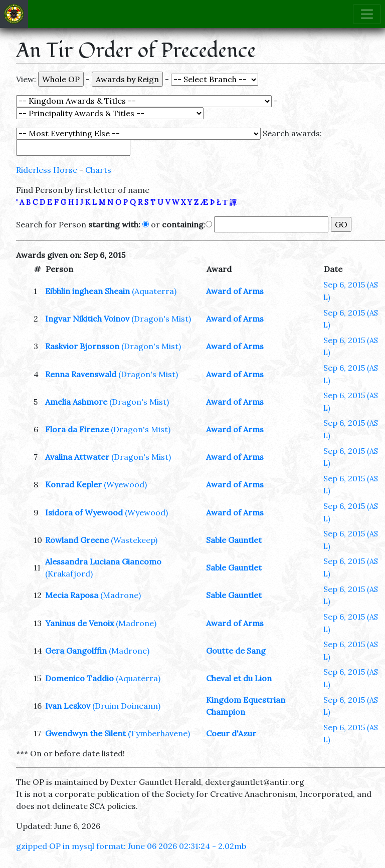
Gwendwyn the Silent (85, 733)
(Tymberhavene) (159, 733)
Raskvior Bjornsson (82, 346)
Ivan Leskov (68, 706)
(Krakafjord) (69, 573)
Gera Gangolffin (76, 651)
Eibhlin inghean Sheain (87, 291)
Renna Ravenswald (81, 374)
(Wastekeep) (134, 540)
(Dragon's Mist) (161, 319)
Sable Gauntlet (234, 540)
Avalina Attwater (77, 457)
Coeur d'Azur (231, 733)
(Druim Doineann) (126, 706)
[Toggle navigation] (367, 14)
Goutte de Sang (236, 651)
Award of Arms (235, 291)
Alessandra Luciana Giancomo (103, 561)
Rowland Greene (77, 540)
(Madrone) (121, 595)
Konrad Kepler (73, 484)
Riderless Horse (47, 170)
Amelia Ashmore (76, 402)
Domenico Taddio (79, 678)
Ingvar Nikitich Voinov (87, 319)
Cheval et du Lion (239, 678)
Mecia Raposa (72, 595)
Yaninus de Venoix (79, 623)
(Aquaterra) (154, 291)
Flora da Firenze (77, 429)
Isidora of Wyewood (84, 512)
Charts (98, 170)
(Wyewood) (125, 484)
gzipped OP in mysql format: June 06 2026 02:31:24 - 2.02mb (131, 846)
